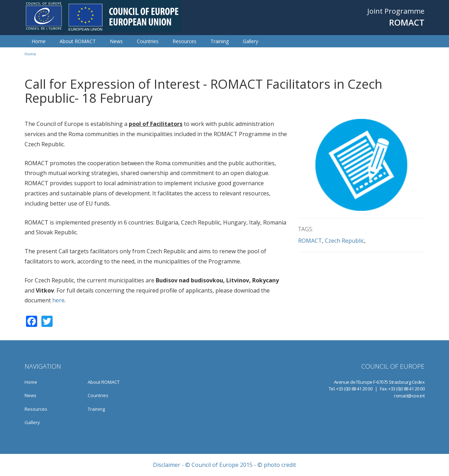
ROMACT (310, 241)
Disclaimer (167, 465)
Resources (185, 41)
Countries (148, 41)
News (116, 41)
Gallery (250, 41)
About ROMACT (78, 41)
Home (39, 41)
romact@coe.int (409, 396)
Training (220, 41)
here (58, 300)
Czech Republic (344, 241)
